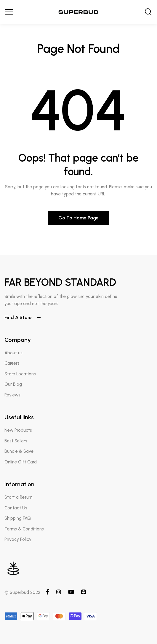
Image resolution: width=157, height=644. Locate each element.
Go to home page (78, 218)
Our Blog (13, 384)
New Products (18, 430)
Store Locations (20, 374)
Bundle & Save (19, 451)
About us (13, 353)
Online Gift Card (21, 462)
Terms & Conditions (24, 529)
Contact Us (16, 508)
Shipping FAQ (18, 518)
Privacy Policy (18, 539)
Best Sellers (16, 441)
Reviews (12, 395)
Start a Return (19, 497)
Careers (12, 363)
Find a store (23, 317)
